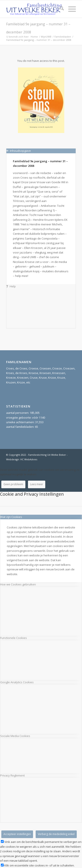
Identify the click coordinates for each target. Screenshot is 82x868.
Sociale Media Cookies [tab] (15, 736)
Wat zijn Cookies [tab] (11, 517)
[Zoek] (60, 9)
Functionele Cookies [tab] (14, 638)
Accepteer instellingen (17, 834)
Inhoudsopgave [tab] (19, 151)
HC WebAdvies (29, 459)
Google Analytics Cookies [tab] (17, 682)
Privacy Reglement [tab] (12, 775)
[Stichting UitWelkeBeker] (34, 9)
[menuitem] (60, 9)
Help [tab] (11, 286)
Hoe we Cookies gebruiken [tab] (18, 584)
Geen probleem (13, 484)
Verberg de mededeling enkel (56, 834)
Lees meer (37, 484)
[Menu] (70, 9)
